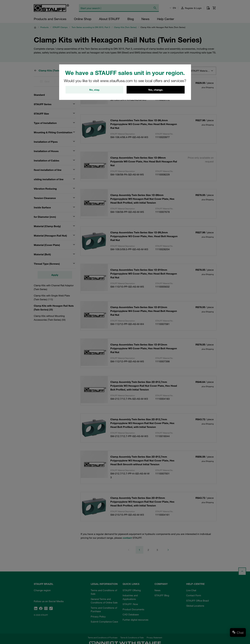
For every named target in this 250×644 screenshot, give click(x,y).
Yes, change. (156, 90)
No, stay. (94, 90)
